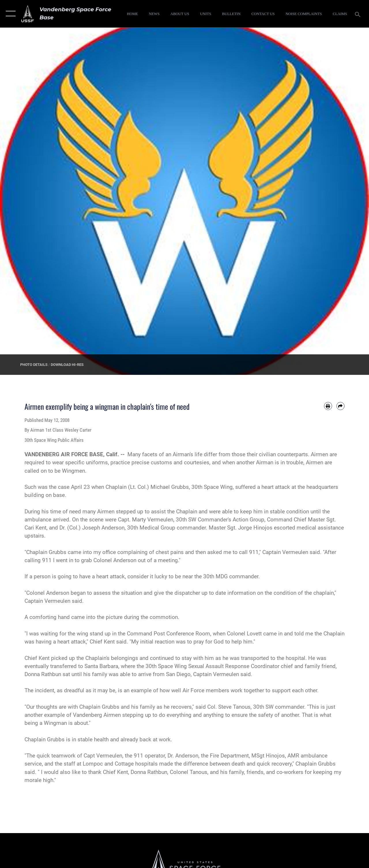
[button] (9, 14)
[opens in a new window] (304, 14)
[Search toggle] (359, 14)
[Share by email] (340, 406)
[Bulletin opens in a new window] (231, 14)
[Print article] (328, 406)
